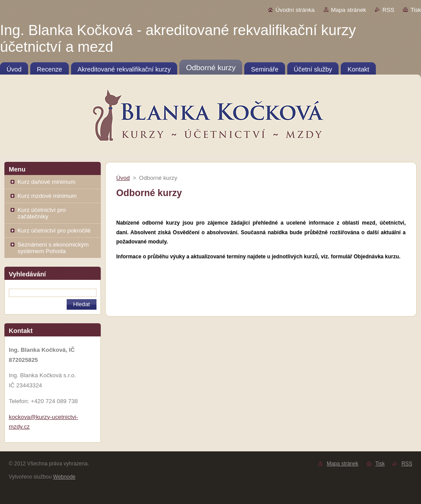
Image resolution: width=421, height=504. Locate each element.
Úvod (123, 178)
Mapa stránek (349, 10)
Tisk (416, 10)
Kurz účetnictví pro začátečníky (42, 213)
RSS (388, 10)
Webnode (64, 477)
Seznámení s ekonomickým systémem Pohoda (53, 248)
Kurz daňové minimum (46, 182)
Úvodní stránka (295, 10)
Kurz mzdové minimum (47, 196)
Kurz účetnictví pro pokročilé (54, 231)
